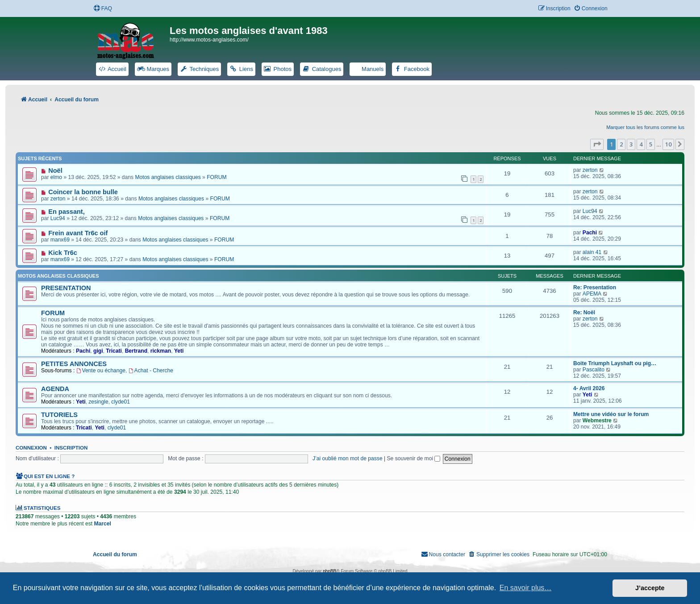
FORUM (217, 177)
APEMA (592, 294)
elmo (56, 177)
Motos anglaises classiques (168, 177)
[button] (597, 144)
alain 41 (592, 252)
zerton (590, 170)
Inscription (71, 448)
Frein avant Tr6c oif (78, 233)
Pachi (590, 233)
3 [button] (631, 144)
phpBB (329, 571)
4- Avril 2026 (589, 388)
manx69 (60, 240)
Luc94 (58, 218)
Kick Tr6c (63, 253)
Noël (55, 171)
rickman (161, 351)
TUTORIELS (59, 415)
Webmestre (597, 421)
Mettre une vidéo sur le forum (611, 414)
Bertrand (136, 351)
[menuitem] (103, 9)
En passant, (66, 212)
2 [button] (621, 144)
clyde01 (121, 402)
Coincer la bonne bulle (83, 192)
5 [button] (651, 144)
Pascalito (594, 370)
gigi (98, 351)
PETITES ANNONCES (74, 364)
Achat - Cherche (151, 371)
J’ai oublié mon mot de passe (348, 458)
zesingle (98, 402)
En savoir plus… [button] (526, 588)
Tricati (114, 351)
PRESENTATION (66, 288)
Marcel (102, 524)
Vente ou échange (101, 371)
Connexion (31, 448)
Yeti (179, 351)
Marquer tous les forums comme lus (645, 127)
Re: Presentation (595, 287)
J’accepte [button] (650, 588)
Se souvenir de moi (414, 458)
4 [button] (641, 144)
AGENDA (55, 389)
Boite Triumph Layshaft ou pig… (615, 363)
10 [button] (668, 144)
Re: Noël (584, 312)
